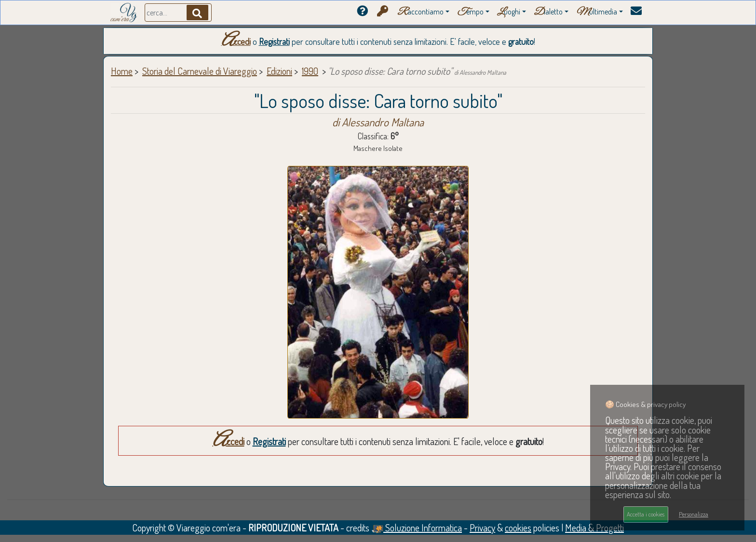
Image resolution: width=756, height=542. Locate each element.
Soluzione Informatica (417, 528)
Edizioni (279, 71)
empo (470, 12)
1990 (310, 71)
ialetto (548, 12)
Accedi (236, 41)
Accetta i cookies (646, 514)
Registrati (274, 41)
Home (122, 71)
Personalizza (694, 514)
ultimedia (597, 12)
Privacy (482, 528)
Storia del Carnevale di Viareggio (200, 71)
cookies (518, 528)
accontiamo (420, 12)
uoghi (509, 12)
